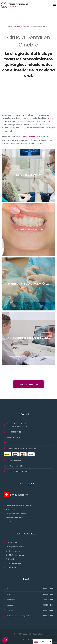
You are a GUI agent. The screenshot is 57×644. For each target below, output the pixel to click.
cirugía (21, 115)
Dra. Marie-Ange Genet (15, 555)
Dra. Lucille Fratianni (13, 563)
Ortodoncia (10, 522)
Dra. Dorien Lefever (13, 551)
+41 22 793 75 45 (14, 432)
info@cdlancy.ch (14, 437)
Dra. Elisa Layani (12, 567)
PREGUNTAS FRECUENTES (18, 471)
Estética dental (12, 509)
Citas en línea (13, 443)
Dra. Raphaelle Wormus (15, 547)
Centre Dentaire (28, 137)
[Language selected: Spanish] (43, 642)
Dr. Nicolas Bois (12, 542)
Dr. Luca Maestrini (13, 559)
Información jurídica (15, 460)
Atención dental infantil (15, 518)
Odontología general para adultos (19, 505)
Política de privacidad (15, 466)
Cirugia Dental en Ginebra (16, 514)
